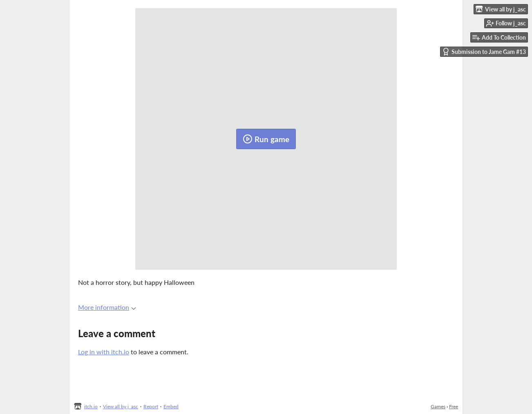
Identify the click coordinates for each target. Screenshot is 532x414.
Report (151, 406)
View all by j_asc (121, 406)
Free (454, 406)
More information (107, 307)
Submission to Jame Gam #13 (484, 52)
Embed (171, 406)
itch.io (91, 406)
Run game (266, 139)
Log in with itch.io (104, 352)
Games (438, 406)
